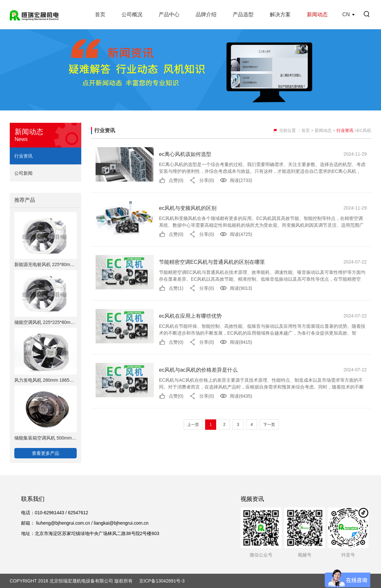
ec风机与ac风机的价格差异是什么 (198, 370)
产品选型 (243, 14)
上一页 (193, 425)
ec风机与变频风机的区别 (188, 208)
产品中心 (169, 14)
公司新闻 (23, 173)
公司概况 (132, 14)
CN (346, 14)
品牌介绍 (206, 14)
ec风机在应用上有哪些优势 (190, 316)
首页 (100, 14)
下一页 (269, 425)
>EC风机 (363, 130)
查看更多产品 (46, 453)
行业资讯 (23, 156)
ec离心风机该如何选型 (185, 154)
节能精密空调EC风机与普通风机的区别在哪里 (212, 262)
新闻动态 (317, 14)
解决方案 (280, 14)
